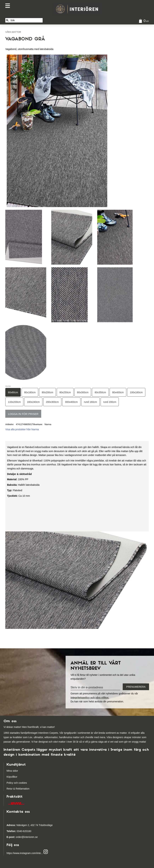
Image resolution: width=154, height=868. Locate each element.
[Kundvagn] (143, 21)
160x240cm (33, 402)
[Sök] (7, 20)
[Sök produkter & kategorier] (26, 20)
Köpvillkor (12, 777)
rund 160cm (91, 402)
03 (13, 831)
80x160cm (30, 392)
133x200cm (14, 402)
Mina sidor (12, 771)
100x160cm (136, 392)
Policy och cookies (17, 783)
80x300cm (83, 392)
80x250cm (65, 392)
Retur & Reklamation (18, 789)
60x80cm (13, 392)
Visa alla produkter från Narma (22, 429)
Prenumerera (136, 687)
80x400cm (118, 392)
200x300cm (52, 402)
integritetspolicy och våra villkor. (90, 698)
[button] (8, 6)
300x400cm (71, 402)
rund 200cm (110, 402)
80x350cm (100, 392)
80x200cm (47, 392)
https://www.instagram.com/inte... (25, 853)
